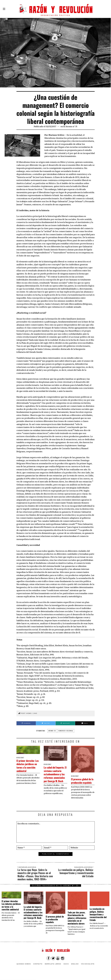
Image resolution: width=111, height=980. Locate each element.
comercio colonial (66, 731)
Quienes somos (24, 967)
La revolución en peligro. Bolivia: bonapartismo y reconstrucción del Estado (98, 918)
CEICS (66, 967)
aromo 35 (52, 731)
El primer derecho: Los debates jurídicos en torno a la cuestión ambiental (28, 767)
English (75, 967)
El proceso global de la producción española (82, 782)
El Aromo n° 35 (70, 126)
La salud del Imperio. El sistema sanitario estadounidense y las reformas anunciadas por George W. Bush (55, 777)
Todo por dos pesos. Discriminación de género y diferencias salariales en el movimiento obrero (77, 921)
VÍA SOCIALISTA (88, 967)
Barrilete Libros (53, 967)
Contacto (38, 967)
